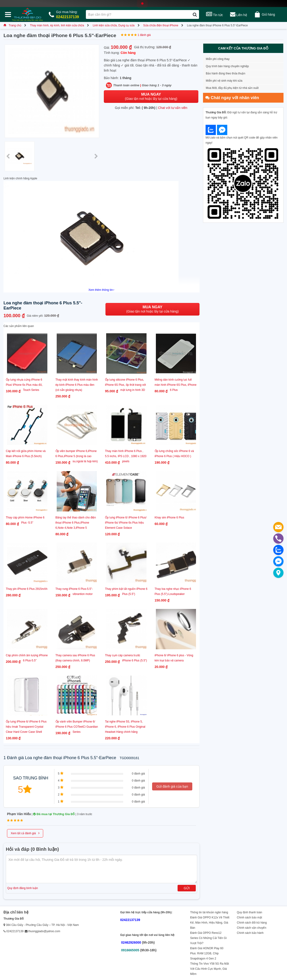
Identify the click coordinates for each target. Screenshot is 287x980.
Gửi (187, 888)
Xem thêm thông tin (101, 290)
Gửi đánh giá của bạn (172, 786)
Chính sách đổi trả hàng (252, 923)
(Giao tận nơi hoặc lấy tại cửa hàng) (151, 96)
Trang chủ (12, 25)
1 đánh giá (144, 35)
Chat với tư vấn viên (173, 108)
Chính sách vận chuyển (252, 928)
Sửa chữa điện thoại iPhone (161, 25)
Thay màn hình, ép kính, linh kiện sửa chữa (57, 25)
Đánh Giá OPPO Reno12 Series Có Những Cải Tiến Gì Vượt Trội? (208, 938)
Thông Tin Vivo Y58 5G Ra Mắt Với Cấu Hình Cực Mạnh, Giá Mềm (210, 969)
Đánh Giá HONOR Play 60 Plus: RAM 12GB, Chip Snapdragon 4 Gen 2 (207, 953)
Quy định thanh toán (249, 912)
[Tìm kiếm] (195, 14)
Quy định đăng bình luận (23, 888)
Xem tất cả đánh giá (25, 833)
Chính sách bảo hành (250, 933)
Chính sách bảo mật (249, 917)
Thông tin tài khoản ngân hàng (209, 912)
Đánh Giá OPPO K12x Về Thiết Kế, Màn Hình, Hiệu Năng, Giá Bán (210, 923)
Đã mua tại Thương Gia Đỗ (54, 814)
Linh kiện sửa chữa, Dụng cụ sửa (114, 25)
